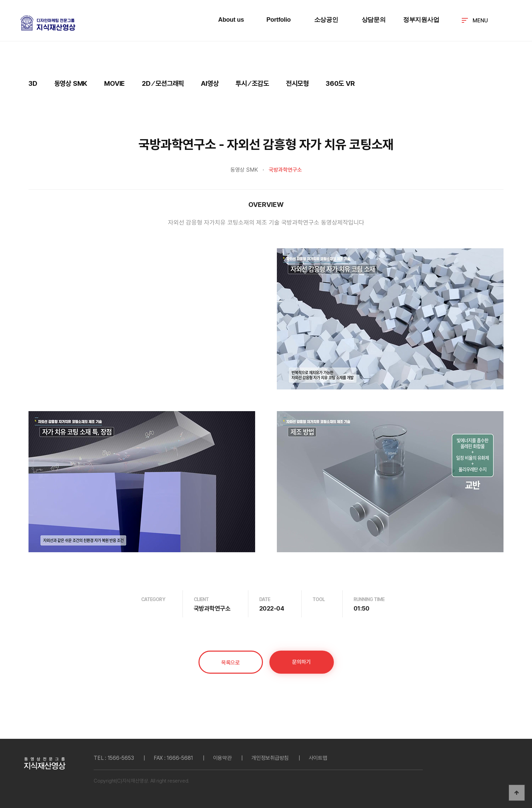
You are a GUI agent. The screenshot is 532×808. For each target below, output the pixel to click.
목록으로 (230, 663)
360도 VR (340, 83)
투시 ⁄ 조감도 (252, 83)
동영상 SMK (71, 83)
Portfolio (279, 20)
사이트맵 (318, 758)
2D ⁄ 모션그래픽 (163, 83)
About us (231, 20)
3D (33, 83)
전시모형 (297, 83)
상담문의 (374, 20)
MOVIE (115, 83)
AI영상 (210, 83)
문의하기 (301, 662)
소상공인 (326, 20)
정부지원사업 (421, 20)
